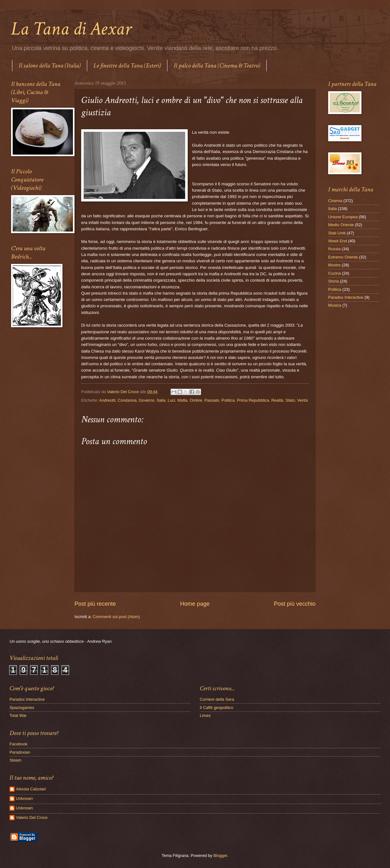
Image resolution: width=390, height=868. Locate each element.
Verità (302, 400)
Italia (161, 400)
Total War (18, 715)
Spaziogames (22, 708)
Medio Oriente (341, 225)
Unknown (24, 798)
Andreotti (107, 400)
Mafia (182, 400)
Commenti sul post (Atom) (116, 617)
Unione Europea (343, 217)
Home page (195, 604)
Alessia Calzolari (31, 789)
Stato (290, 400)
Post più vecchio (295, 604)
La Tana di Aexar (71, 29)
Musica (335, 305)
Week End (338, 241)
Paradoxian (20, 752)
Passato (212, 400)
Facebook (19, 744)
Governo (147, 400)
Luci (172, 400)
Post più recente (95, 604)
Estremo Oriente (343, 257)
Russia (334, 249)
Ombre (196, 400)
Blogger (220, 855)
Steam (15, 760)
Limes (205, 715)
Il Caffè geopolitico (217, 708)
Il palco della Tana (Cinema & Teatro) (217, 66)
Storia (334, 281)
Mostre (334, 265)
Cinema (335, 201)
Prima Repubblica (253, 400)
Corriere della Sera (217, 699)
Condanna (127, 400)
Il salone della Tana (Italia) (50, 66)
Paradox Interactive (346, 297)
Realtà (277, 400)
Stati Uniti (337, 233)
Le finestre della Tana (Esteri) (127, 66)
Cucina (335, 273)
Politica (228, 400)
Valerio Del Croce (32, 817)
